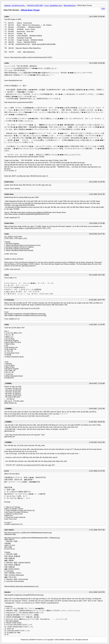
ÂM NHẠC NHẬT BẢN (35, 5)
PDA (103, 9)
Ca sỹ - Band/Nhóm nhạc (53, 5)
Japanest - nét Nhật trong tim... (15, 5)
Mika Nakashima (70, 5)
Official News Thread (30, 10)
